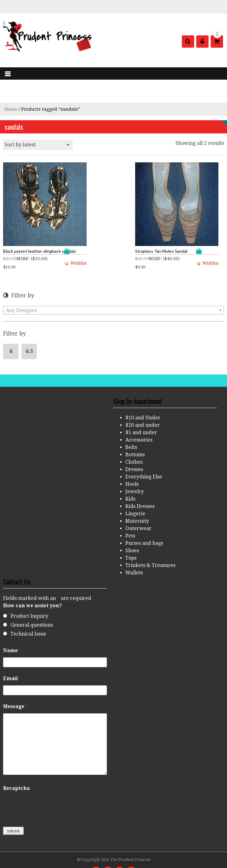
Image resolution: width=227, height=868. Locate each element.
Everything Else (144, 459)
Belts (131, 430)
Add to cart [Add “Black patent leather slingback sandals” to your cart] (51, 234)
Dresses (134, 452)
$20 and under (143, 408)
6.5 (29, 334)
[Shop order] (38, 145)
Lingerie (135, 496)
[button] (58, 246)
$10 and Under (143, 400)
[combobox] (113, 293)
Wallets (134, 555)
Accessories (139, 422)
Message (16, 689)
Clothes (134, 444)
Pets (130, 518)
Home (11, 109)
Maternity (137, 503)
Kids (130, 481)
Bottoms (135, 437)
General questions (32, 607)
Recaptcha (16, 771)
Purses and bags (144, 526)
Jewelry (135, 474)
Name (12, 633)
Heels (132, 467)
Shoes (132, 533)
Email (12, 661)
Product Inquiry (29, 598)
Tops (131, 540)
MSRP (23, 241)
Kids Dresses (140, 489)
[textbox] (113, 293)
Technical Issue (28, 616)
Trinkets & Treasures (150, 548)
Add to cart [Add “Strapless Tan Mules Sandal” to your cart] (199, 234)
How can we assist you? (32, 588)
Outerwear (138, 511)
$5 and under (141, 415)
